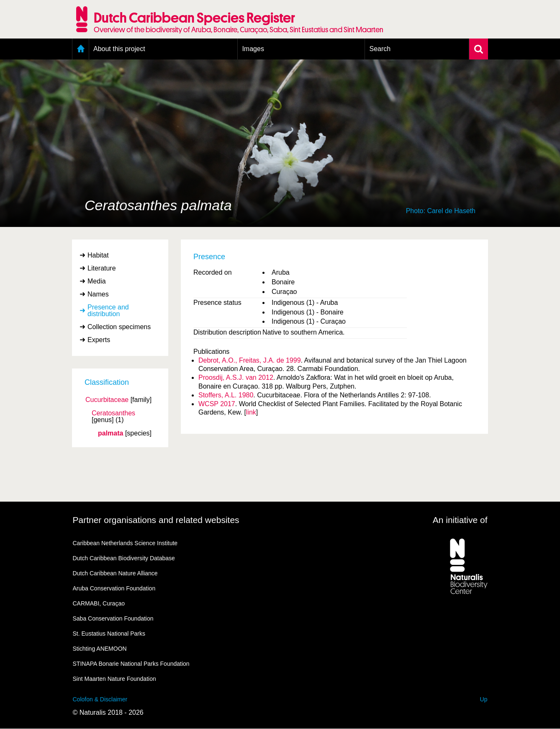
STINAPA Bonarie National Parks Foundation (131, 664)
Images (253, 49)
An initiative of (460, 520)
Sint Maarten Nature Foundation (114, 679)
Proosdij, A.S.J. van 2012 (236, 377)
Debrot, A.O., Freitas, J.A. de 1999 (250, 360)
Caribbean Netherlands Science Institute (125, 543)
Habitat (98, 255)
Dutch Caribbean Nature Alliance (115, 573)
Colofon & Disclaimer (100, 699)
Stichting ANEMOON (100, 649)
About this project (119, 49)
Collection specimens (119, 327)
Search (380, 49)
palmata (110, 433)
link (251, 412)
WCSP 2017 (217, 404)
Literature (102, 268)
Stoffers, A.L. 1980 (226, 395)
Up (484, 699)
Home (81, 49)
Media (97, 281)
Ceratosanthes (113, 413)
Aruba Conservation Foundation (114, 588)
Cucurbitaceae (107, 400)
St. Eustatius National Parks (109, 634)
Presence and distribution (108, 310)
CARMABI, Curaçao (99, 603)
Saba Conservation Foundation (113, 618)
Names (98, 294)
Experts (99, 340)
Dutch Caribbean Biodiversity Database (124, 558)
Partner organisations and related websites (156, 520)
